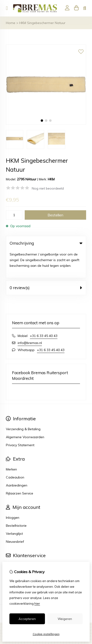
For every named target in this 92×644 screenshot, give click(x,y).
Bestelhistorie (16, 498)
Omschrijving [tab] (46, 243)
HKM (51, 179)
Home (11, 23)
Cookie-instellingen (46, 634)
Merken (11, 442)
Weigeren (65, 619)
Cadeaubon (15, 450)
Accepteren (27, 619)
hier (37, 603)
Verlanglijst (14, 506)
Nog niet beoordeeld (48, 188)
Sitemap (12, 554)
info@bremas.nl (30, 315)
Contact (12, 538)
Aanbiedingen (17, 458)
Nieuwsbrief (15, 514)
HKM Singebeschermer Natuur (42, 23)
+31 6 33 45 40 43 (44, 308)
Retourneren (15, 546)
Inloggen (13, 490)
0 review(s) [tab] (46, 260)
